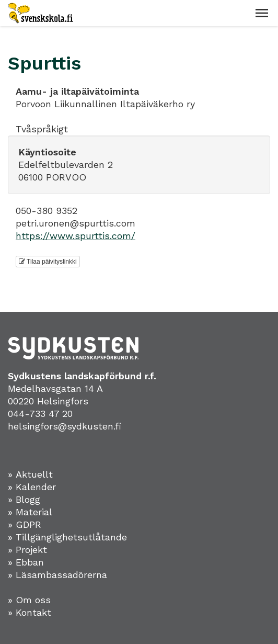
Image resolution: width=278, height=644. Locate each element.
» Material (30, 512)
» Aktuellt (30, 474)
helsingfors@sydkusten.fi (65, 426)
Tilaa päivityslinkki (48, 262)
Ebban (30, 562)
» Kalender (32, 487)
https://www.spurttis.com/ (76, 236)
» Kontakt (30, 612)
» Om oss (29, 600)
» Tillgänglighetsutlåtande (67, 537)
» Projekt (27, 550)
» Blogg (24, 499)
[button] (262, 13)
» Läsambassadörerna (57, 575)
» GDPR (25, 524)
